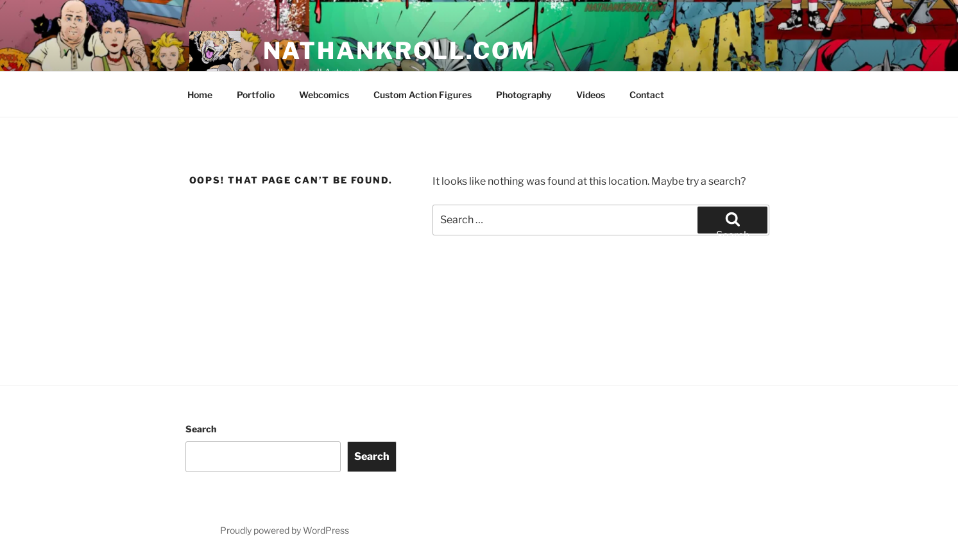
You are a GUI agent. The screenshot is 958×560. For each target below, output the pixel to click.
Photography (524, 95)
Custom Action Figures (423, 95)
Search (201, 429)
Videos (591, 95)
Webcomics (324, 95)
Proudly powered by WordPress (285, 530)
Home (200, 95)
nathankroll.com (399, 51)
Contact (647, 95)
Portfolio (256, 95)
